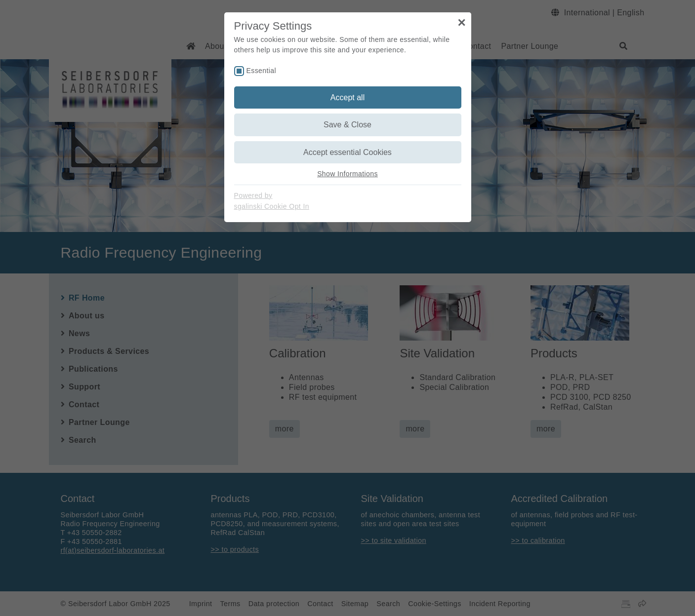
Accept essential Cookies (347, 152)
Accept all (347, 97)
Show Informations (347, 174)
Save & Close (347, 125)
